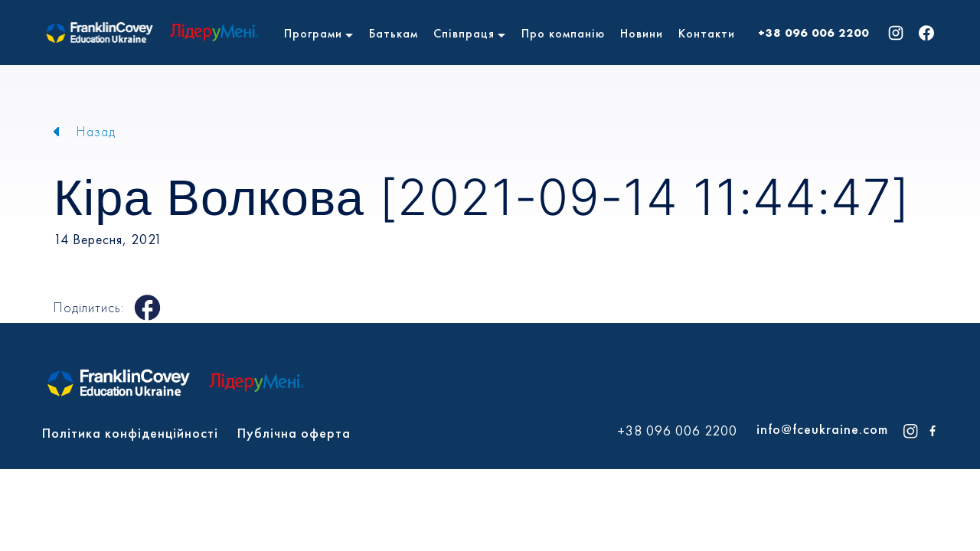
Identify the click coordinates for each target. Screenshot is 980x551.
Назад (96, 131)
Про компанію (563, 33)
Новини (642, 33)
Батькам (394, 33)
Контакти (707, 33)
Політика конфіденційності (130, 433)
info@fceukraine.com (822, 429)
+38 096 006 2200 (813, 33)
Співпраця (464, 33)
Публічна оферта (294, 433)
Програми (313, 33)
